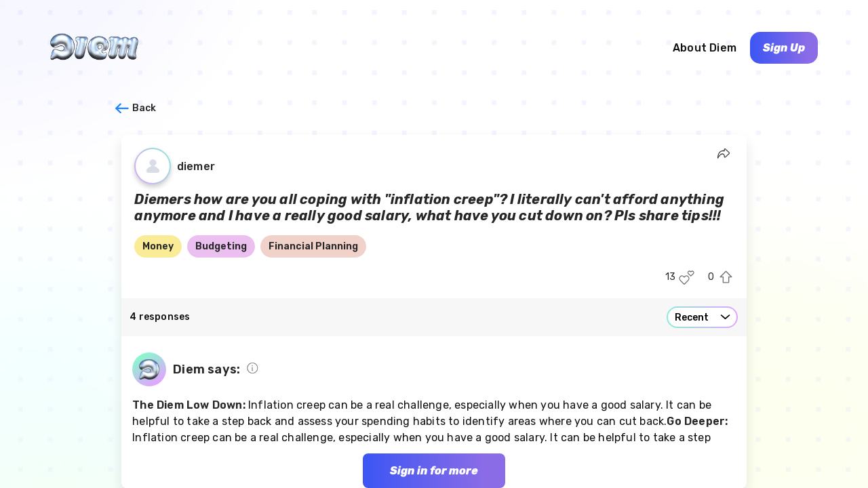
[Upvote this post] (726, 278)
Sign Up (784, 48)
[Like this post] (687, 278)
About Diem (705, 48)
